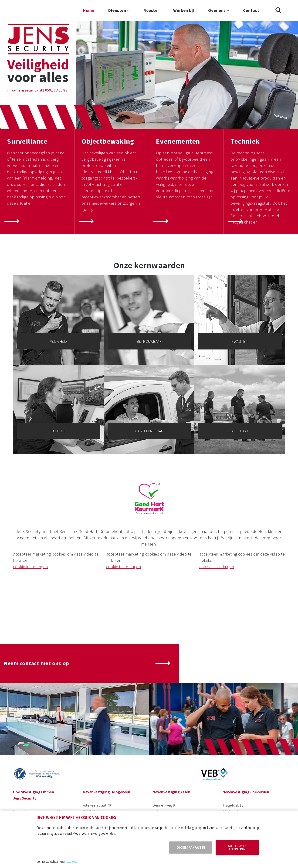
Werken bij (184, 10)
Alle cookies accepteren (237, 847)
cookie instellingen (30, 567)
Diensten (117, 10)
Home (89, 10)
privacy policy (71, 861)
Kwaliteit (240, 341)
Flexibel (59, 431)
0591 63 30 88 (56, 90)
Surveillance (27, 141)
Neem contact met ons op (36, 663)
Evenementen (178, 141)
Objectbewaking (108, 141)
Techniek (245, 141)
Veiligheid (59, 341)
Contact (251, 10)
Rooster (151, 10)
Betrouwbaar (149, 341)
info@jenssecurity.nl (25, 90)
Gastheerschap (149, 431)
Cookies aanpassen (191, 847)
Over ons (217, 10)
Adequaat (240, 431)
